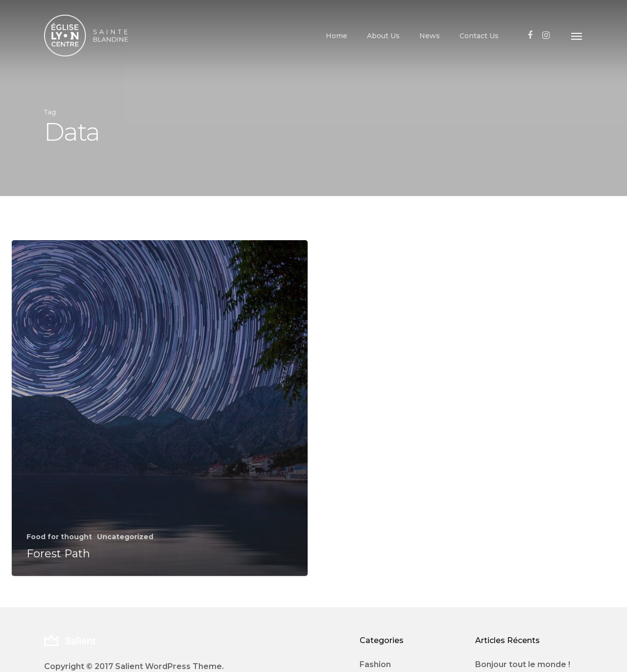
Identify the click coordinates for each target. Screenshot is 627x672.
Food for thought (59, 537)
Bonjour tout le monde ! (523, 664)
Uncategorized (125, 537)
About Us (383, 36)
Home (337, 36)
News (430, 36)
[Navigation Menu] (577, 36)
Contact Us (479, 36)
